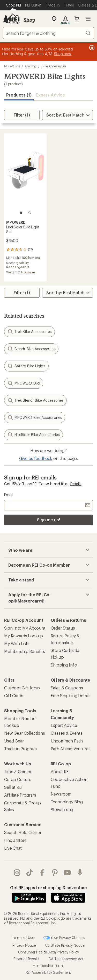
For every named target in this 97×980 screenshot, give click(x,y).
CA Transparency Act (66, 959)
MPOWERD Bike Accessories (35, 418)
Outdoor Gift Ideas (22, 688)
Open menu (88, 19)
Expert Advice (50, 95)
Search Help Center (23, 832)
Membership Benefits (25, 651)
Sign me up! (48, 520)
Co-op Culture (18, 779)
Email (8, 495)
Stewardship (63, 809)
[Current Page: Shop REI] (14, 5)
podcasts (80, 873)
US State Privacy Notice (65, 945)
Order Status (63, 628)
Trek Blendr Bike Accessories (35, 400)
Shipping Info (64, 665)
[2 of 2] (30, 213)
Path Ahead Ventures (71, 749)
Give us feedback (36, 458)
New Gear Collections (25, 733)
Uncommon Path (67, 741)
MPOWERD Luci (24, 383)
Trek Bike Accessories (29, 332)
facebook (42, 873)
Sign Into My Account (25, 628)
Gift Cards (14, 696)
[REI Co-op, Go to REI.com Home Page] (11, 19)
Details (76, 484)
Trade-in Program (20, 749)
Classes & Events (67, 733)
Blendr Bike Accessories (31, 349)
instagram (17, 873)
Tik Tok (29, 873)
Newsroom (61, 794)
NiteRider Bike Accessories (33, 435)
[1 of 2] (21, 213)
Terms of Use (23, 937)
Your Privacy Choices (64, 938)
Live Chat (13, 848)
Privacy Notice (24, 945)
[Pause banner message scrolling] (91, 48)
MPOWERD (12, 66)
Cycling (31, 66)
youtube (67, 873)
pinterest (55, 873)
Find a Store (15, 840)
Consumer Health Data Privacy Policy (48, 952)
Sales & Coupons (67, 688)
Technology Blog (67, 802)
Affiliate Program (20, 795)
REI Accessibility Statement (49, 972)
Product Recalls (26, 959)
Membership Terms (48, 966)
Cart (77, 19)
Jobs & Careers (18, 771)
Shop (29, 20)
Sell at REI (13, 787)
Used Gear (14, 741)
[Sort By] (68, 115)
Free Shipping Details (71, 696)
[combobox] (48, 33)
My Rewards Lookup (24, 636)
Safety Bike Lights (26, 366)
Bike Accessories (54, 66)
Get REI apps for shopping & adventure (48, 888)
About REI (60, 771)
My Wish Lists (17, 643)
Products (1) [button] (19, 95)
